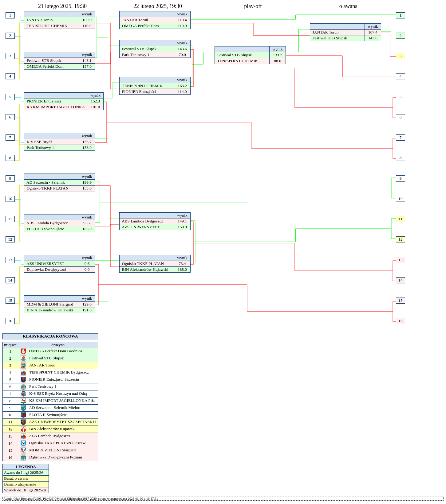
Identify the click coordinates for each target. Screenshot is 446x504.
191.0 (87, 310)
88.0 (278, 61)
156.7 (87, 142)
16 (400, 321)
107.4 (373, 32)
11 (401, 219)
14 (400, 280)
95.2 (87, 223)
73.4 (182, 264)
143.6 (182, 49)
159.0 (182, 227)
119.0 (182, 26)
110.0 (87, 26)
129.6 (87, 304)
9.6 (87, 264)
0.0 (87, 269)
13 (400, 260)
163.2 (182, 86)
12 (400, 239)
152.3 (95, 101)
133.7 (278, 55)
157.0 (87, 66)
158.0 (87, 148)
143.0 (373, 38)
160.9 (87, 20)
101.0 (95, 107)
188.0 (182, 269)
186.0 (87, 229)
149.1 (182, 221)
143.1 (87, 60)
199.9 (87, 182)
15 (400, 300)
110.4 (182, 20)
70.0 (182, 55)
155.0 (87, 188)
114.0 (182, 92)
